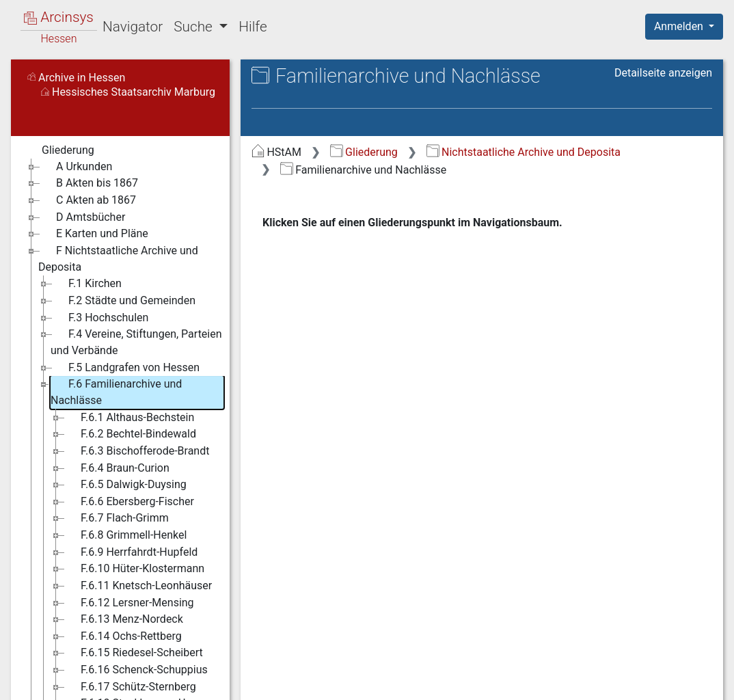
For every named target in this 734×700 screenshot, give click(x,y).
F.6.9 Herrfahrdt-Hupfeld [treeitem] (130, 552)
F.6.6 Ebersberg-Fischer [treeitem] (128, 502)
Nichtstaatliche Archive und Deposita (524, 152)
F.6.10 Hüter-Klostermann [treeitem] (134, 569)
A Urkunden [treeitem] (75, 167)
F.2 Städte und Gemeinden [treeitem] (123, 301)
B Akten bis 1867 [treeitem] (88, 183)
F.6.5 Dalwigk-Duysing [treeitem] (125, 485)
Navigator (133, 27)
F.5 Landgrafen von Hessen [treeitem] (125, 368)
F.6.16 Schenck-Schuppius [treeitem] (135, 670)
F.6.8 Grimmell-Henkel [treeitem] (125, 535)
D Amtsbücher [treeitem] (82, 217)
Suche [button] (195, 27)
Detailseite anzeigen (663, 73)
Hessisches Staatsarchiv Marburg (128, 92)
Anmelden (680, 26)
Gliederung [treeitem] (59, 150)
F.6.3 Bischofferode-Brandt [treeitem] (136, 451)
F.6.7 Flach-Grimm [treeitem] (116, 518)
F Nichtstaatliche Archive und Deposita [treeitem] (118, 258)
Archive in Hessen (76, 78)
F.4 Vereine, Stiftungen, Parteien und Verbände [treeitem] (136, 341)
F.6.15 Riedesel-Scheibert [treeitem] (133, 653)
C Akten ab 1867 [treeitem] (87, 200)
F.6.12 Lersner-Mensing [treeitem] (128, 603)
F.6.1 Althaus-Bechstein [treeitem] (128, 418)
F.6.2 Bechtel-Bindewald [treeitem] (130, 434)
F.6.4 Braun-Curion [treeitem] (116, 468)
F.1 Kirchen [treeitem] (86, 284)
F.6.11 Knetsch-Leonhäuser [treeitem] (137, 586)
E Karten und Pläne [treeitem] (93, 234)
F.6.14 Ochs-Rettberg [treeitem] (122, 636)
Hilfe (253, 27)
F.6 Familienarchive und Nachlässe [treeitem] (116, 391)
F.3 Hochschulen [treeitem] (99, 318)
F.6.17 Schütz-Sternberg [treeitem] (130, 687)
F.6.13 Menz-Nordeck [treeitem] (123, 619)
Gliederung (364, 152)
